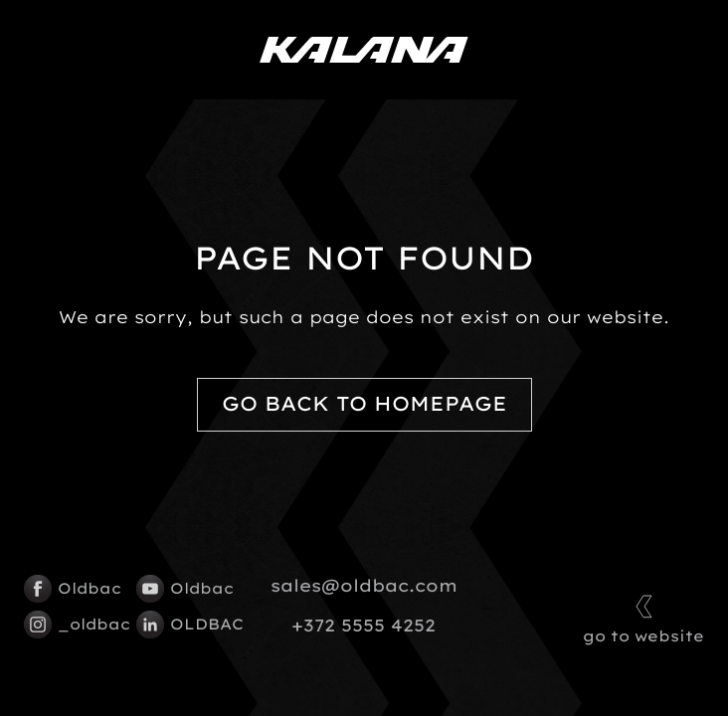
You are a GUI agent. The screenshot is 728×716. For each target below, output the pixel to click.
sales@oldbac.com (364, 586)
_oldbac (70, 625)
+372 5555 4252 (364, 626)
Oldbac (70, 589)
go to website (643, 617)
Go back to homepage (364, 404)
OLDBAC (182, 625)
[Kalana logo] (364, 50)
